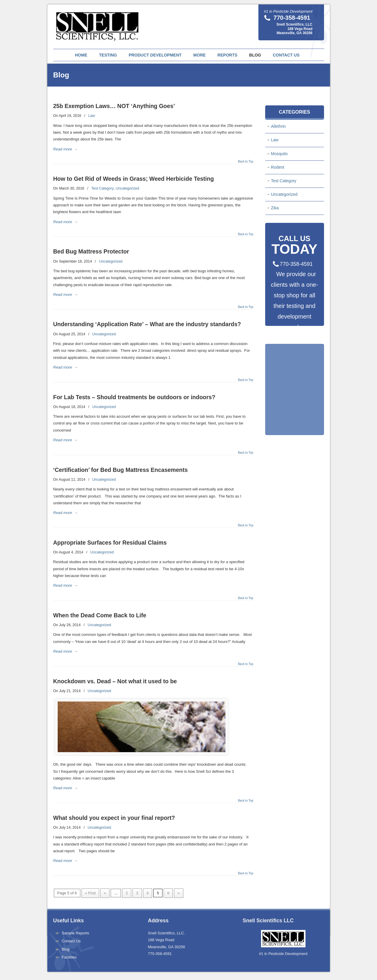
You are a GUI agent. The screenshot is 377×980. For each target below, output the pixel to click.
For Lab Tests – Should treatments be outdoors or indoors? (134, 397)
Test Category (102, 188)
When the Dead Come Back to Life (100, 615)
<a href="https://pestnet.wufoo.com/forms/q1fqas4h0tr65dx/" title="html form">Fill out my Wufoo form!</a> (295, 403)
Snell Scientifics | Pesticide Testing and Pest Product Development (98, 22)
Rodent (278, 167)
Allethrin (279, 126)
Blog (66, 949)
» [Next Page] (178, 893)
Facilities (69, 957)
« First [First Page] (90, 893)
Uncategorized (127, 188)
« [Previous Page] (105, 893)
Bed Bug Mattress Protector (91, 251)
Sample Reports (75, 933)
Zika (275, 208)
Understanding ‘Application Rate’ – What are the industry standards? (147, 324)
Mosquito (279, 154)
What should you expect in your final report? (114, 818)
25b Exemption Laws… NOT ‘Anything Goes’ (114, 106)
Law (92, 116)
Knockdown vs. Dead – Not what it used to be (115, 681)
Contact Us (71, 941)
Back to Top (245, 162)
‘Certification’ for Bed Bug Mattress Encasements (121, 470)
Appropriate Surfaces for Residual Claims (110, 543)
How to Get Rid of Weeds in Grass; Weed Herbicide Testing (134, 179)
